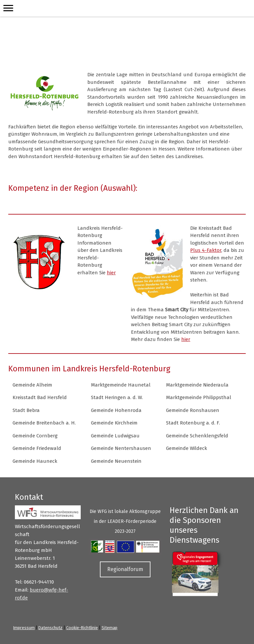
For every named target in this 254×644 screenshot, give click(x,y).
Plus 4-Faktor (206, 250)
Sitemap (109, 628)
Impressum (24, 628)
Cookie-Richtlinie (82, 628)
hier (111, 273)
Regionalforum (125, 569)
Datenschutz (50, 628)
